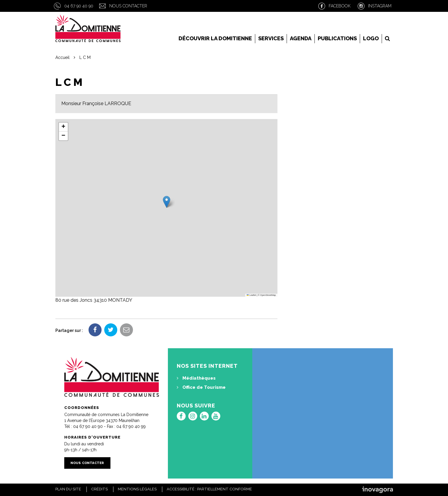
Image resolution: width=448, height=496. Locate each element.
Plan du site (68, 489)
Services (271, 38)
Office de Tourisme (201, 387)
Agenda (301, 38)
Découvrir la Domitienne (215, 38)
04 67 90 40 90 (79, 6)
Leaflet (251, 295)
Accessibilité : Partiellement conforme (209, 489)
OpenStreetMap (268, 295)
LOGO (371, 38)
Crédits (99, 489)
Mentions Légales (137, 489)
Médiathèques (196, 378)
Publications (337, 38)
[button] (167, 202)
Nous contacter (128, 6)
